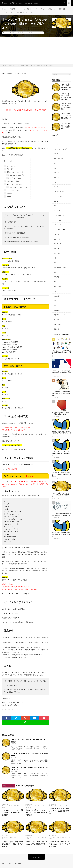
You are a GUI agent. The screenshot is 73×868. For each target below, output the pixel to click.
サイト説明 (12, 9)
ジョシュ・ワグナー (8, 806)
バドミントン (58, 219)
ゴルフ (56, 181)
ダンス (56, 200)
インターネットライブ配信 (13, 184)
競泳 (55, 302)
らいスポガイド (17, 864)
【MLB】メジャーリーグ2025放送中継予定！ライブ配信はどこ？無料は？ (61, 369)
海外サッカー (52, 9)
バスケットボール (59, 214)
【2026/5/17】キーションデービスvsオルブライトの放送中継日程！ (36, 813)
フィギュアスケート (60, 228)
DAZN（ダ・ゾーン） (13, 491)
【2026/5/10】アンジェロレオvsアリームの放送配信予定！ (60, 811)
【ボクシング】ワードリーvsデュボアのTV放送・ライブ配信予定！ (13, 844)
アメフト (56, 163)
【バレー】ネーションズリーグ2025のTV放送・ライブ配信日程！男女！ (61, 450)
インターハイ (58, 168)
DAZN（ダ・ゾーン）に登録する (17, 594)
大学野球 (56, 274)
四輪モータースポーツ (60, 265)
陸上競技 (56, 316)
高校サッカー (58, 321)
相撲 (55, 288)
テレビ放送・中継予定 (12, 181)
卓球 (55, 261)
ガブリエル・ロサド (25, 33)
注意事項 (8, 193)
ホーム (4, 9)
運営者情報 (62, 9)
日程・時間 (9, 169)
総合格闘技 (57, 307)
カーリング (57, 177)
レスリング (57, 251)
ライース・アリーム (65, 806)
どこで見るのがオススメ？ (13, 190)
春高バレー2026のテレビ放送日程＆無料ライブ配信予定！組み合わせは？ (61, 429)
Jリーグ (56, 144)
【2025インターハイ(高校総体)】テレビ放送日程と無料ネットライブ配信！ (62, 349)
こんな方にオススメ (11, 166)
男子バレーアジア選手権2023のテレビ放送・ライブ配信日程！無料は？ (61, 531)
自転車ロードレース (60, 312)
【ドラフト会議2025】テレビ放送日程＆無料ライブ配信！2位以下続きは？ (61, 390)
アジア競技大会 (58, 158)
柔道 (55, 279)
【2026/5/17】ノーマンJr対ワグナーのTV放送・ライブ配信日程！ (12, 813)
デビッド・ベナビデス (56, 837)
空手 (55, 298)
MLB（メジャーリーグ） (39, 9)
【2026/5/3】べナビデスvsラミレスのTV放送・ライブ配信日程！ (60, 844)
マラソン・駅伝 (58, 242)
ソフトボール (58, 195)
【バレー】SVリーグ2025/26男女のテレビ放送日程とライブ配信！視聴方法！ (61, 471)
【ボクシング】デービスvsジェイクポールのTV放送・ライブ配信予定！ (62, 491)
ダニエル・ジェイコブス (36, 33)
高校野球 (56, 326)
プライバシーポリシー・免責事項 (13, 12)
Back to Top (36, 858)
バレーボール (58, 223)
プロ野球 (27, 9)
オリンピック (58, 172)
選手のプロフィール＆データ (14, 172)
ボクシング (15, 33)
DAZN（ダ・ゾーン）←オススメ (17, 187)
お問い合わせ (29, 12)
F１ (55, 140)
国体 (55, 270)
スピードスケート (59, 191)
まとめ (7, 197)
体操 (55, 256)
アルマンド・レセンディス (34, 837)
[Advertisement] (36, 50)
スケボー (56, 186)
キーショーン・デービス (33, 806)
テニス (19, 9)
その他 (56, 154)
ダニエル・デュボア (8, 837)
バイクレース (58, 209)
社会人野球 (57, 293)
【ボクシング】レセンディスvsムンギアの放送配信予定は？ (36, 844)
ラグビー (56, 247)
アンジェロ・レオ (55, 806)
